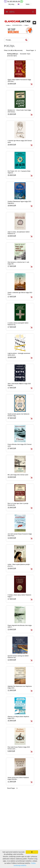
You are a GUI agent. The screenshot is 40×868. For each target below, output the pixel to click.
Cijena (15, 56)
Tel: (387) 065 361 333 (14, 1)
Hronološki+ (23, 54)
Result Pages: (11, 788)
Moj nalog (11, 4)
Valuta (28, 4)
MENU (20, 12)
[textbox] (16, 40)
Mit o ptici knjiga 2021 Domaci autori (18, 475)
